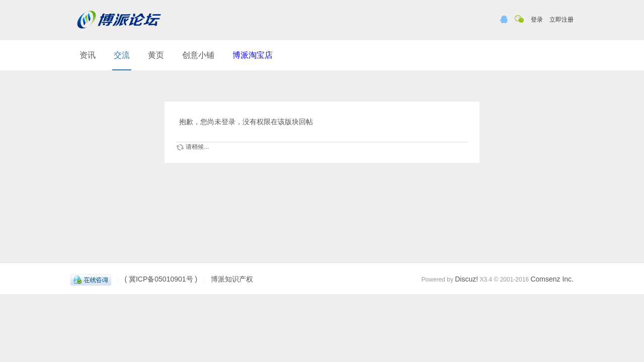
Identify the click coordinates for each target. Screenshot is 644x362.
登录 (537, 20)
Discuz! (466, 279)
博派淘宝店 (253, 55)
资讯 (88, 55)
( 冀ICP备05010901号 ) (161, 279)
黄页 (156, 55)
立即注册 (561, 20)
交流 (122, 55)
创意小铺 (198, 55)
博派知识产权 (232, 279)
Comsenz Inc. (552, 279)
